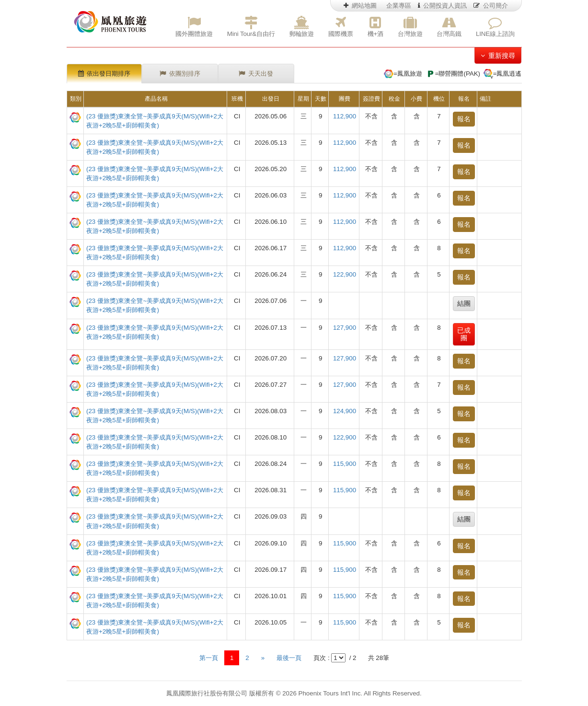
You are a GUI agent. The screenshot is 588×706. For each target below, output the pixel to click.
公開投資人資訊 (443, 6)
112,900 (345, 116)
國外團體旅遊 (194, 27)
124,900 (345, 411)
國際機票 (340, 27)
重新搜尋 (498, 56)
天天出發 (256, 74)
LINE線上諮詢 (495, 27)
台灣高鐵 (449, 27)
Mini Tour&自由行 (251, 27)
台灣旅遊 (410, 27)
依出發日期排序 (104, 74)
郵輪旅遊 (302, 27)
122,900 (345, 274)
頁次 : (321, 658)
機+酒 (375, 27)
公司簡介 (491, 6)
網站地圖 (360, 6)
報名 (464, 119)
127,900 (345, 328)
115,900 (345, 464)
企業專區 (399, 6)
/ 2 (352, 658)
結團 (464, 303)
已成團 (464, 334)
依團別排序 (180, 74)
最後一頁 (289, 658)
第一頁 (209, 658)
